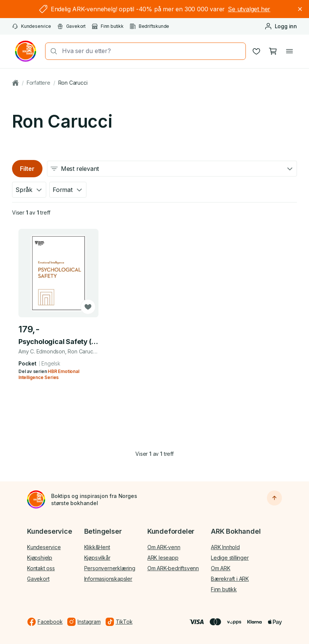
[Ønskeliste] (256, 51)
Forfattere (39, 83)
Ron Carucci (73, 83)
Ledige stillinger (230, 558)
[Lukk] (300, 9)
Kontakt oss (41, 568)
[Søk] (51, 51)
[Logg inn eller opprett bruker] (281, 26)
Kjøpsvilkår (97, 558)
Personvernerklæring (110, 568)
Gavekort (71, 26)
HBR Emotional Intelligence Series (49, 374)
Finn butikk (108, 26)
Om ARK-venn (164, 547)
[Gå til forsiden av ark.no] (26, 51)
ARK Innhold (225, 547)
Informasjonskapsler (108, 579)
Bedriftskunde (149, 26)
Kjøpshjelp (40, 558)
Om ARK (221, 568)
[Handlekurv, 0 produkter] (273, 51)
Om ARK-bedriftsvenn (173, 568)
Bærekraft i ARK (230, 579)
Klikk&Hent (97, 547)
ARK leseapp (163, 558)
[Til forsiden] (36, 499)
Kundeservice (32, 26)
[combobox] (151, 51)
